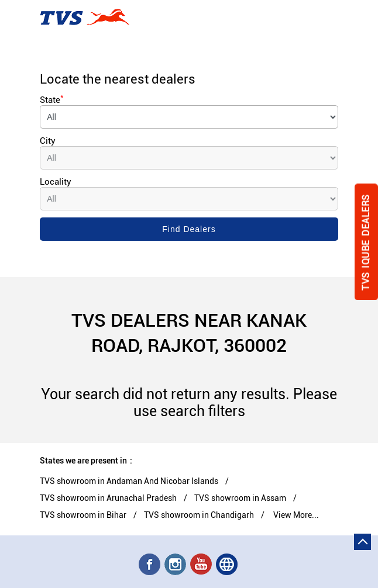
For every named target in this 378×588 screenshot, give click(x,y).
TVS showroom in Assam (240, 498)
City (48, 141)
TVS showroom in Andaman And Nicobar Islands (129, 481)
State (52, 100)
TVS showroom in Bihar (83, 515)
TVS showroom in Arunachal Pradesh (108, 498)
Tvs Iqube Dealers (366, 242)
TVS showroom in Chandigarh (199, 515)
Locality (56, 182)
